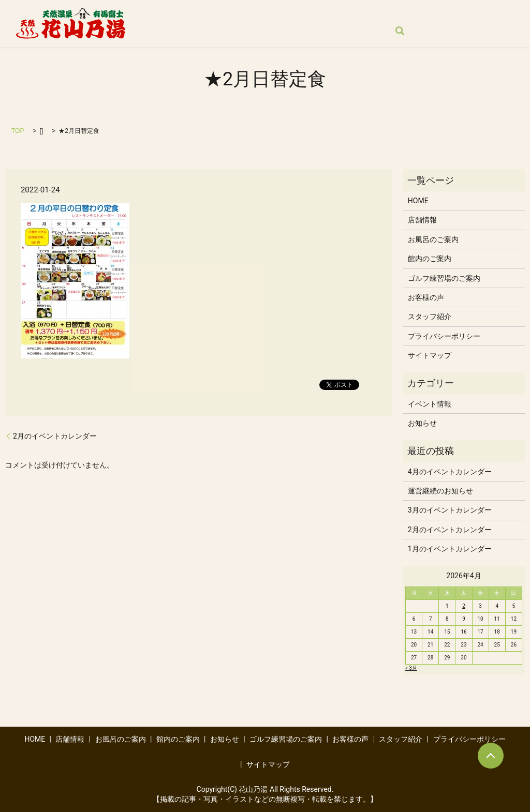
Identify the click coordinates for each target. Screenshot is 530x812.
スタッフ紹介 (219, 31)
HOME (155, 13)
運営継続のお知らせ (440, 491)
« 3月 (411, 668)
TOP (18, 131)
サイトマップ (430, 355)
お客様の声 (163, 31)
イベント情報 (430, 404)
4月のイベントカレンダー (450, 472)
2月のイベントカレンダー (55, 436)
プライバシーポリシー (444, 336)
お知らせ (372, 13)
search (267, 32)
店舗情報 (197, 13)
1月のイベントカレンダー (450, 549)
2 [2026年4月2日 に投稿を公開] (464, 606)
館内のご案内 (318, 13)
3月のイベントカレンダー (450, 510)
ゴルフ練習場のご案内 (440, 13)
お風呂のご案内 (254, 13)
